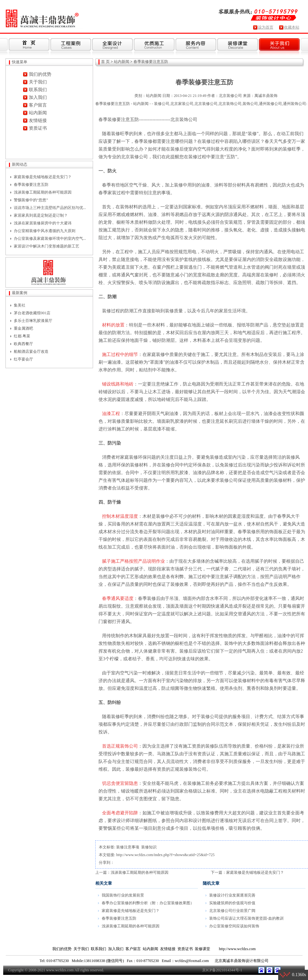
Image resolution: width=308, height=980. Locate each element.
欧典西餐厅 (23, 344)
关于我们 (38, 82)
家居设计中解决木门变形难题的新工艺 (47, 246)
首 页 (105, 62)
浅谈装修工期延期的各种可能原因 (43, 192)
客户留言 (38, 105)
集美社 (20, 305)
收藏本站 (292, 27)
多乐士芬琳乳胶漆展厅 (33, 321)
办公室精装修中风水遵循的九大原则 (45, 231)
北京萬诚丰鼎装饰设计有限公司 (242, 961)
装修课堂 (202, 949)
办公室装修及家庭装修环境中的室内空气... (50, 238)
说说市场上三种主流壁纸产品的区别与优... (50, 208)
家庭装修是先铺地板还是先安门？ (43, 177)
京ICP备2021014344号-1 (222, 970)
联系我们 (38, 90)
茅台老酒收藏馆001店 (32, 313)
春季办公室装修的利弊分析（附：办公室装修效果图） (148, 903)
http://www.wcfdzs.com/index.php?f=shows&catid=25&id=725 (165, 855)
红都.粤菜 (22, 336)
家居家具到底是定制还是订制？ (41, 215)
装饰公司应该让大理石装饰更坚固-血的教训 (246, 918)
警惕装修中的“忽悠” (31, 200)
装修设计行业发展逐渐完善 (232, 895)
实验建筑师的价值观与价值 (232, 903)
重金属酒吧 (23, 328)
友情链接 (38, 121)
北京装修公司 (230, 96)
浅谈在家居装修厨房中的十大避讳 (43, 223)
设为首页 (266, 27)
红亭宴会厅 (23, 359)
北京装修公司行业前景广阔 (232, 911)
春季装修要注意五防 (31, 185)
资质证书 (38, 128)
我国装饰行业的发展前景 (123, 895)
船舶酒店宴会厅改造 (31, 351)
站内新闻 (38, 113)
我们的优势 (40, 74)
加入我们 (38, 97)
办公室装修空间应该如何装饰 (234, 926)
